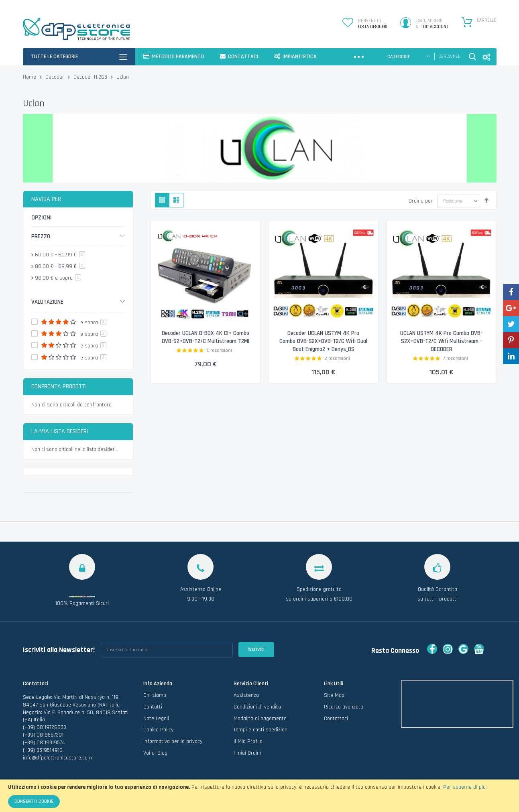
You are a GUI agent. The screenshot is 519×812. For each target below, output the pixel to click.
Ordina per (421, 201)
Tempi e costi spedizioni (261, 730)
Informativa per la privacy (173, 742)
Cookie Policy (158, 730)
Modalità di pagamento (260, 719)
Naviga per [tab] (46, 199)
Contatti (153, 707)
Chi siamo (155, 695)
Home (30, 77)
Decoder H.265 (91, 77)
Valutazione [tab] (47, 302)
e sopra (58, 278)
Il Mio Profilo (248, 742)
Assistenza (246, 695)
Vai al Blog (155, 753)
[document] (259, 796)
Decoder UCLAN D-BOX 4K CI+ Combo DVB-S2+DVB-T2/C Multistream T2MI (206, 341)
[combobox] (449, 57)
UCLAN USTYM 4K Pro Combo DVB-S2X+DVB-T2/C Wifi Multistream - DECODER (441, 341)
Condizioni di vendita (257, 707)
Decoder (56, 77)
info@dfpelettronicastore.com (57, 758)
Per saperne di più (464, 787)
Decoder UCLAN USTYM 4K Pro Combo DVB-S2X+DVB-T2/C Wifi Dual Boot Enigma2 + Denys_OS (323, 341)
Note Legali (156, 719)
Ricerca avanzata (344, 707)
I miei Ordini (247, 753)
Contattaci (336, 719)
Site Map (334, 695)
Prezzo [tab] (41, 236)
